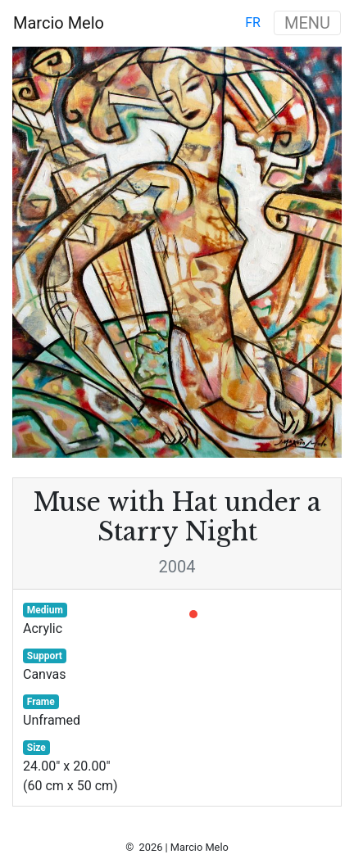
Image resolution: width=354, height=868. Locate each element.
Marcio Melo (59, 23)
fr (253, 23)
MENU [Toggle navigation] (307, 23)
